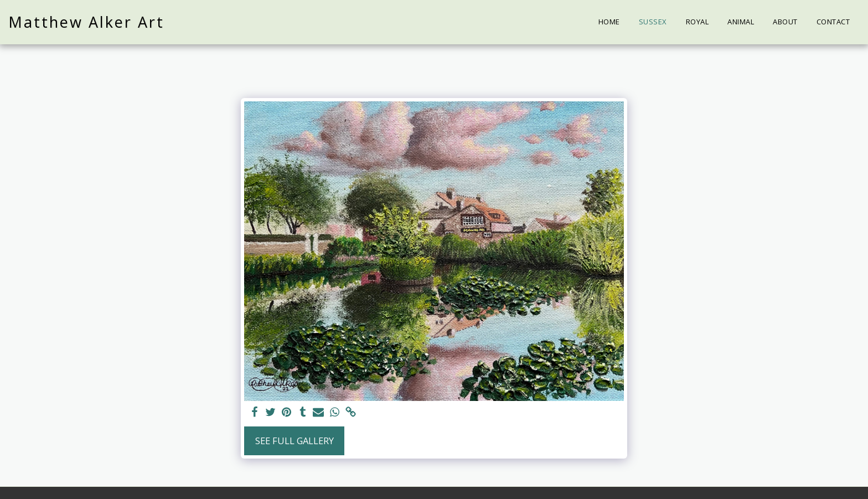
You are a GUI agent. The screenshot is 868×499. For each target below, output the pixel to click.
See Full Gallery (294, 441)
